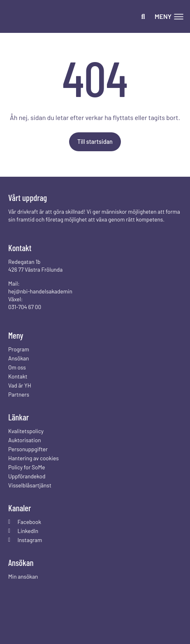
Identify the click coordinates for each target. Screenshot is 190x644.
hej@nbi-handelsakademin (40, 291)
